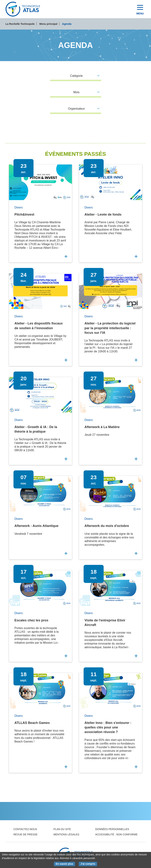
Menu (140, 13)
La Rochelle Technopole (20, 24)
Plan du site (62, 829)
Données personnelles (112, 829)
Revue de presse (26, 834)
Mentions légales (66, 834)
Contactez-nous (25, 829)
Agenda (67, 24)
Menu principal (48, 24)
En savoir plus (65, 864)
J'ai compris (89, 864)
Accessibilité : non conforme (116, 834)
